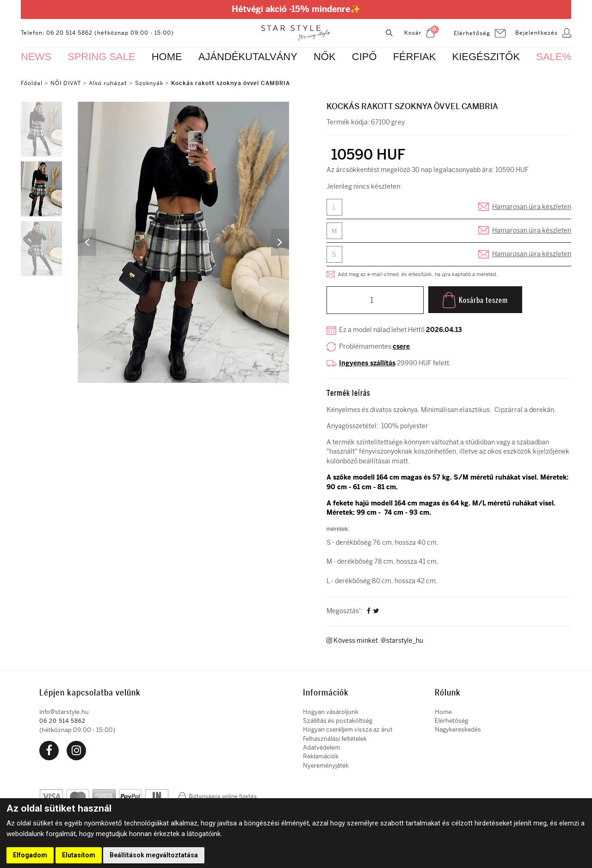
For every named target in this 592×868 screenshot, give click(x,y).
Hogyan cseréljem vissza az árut (348, 731)
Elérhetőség (451, 722)
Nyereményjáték (326, 766)
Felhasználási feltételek (335, 740)
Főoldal (32, 83)
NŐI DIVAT (66, 83)
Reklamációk (321, 758)
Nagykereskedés (458, 731)
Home (443, 713)
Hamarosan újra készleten (532, 207)
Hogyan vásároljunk (331, 713)
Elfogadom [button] (30, 855)
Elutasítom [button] (79, 855)
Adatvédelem (321, 749)
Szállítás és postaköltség (338, 722)
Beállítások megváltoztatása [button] (154, 855)
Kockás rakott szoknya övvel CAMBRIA (231, 83)
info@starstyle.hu (64, 713)
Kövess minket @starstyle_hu (375, 643)
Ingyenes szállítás (367, 364)
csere (401, 348)
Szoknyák (149, 83)
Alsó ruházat (108, 83)
